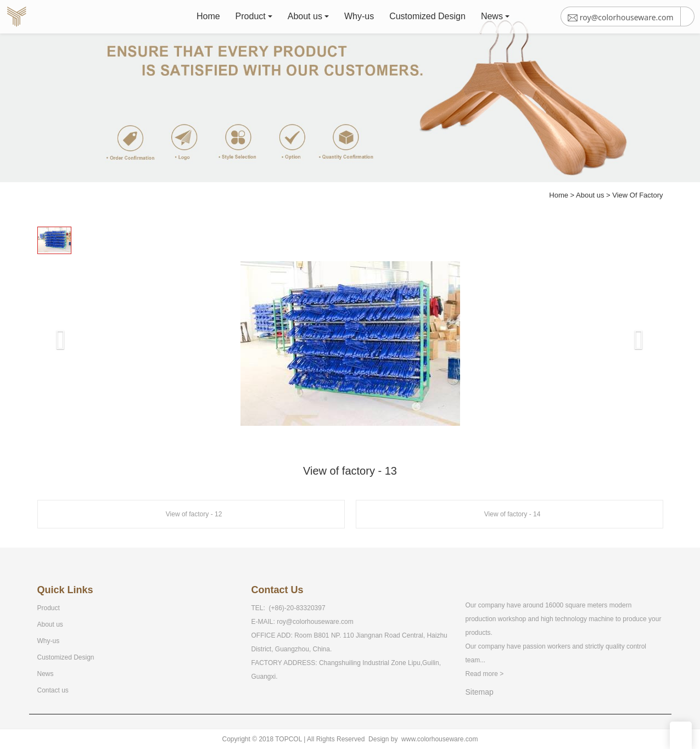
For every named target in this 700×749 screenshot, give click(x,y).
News (493, 19)
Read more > (485, 674)
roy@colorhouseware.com (315, 622)
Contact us (53, 690)
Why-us (360, 19)
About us (306, 19)
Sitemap (480, 692)
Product (252, 19)
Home (209, 19)
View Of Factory (637, 195)
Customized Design (429, 19)
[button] (53, 326)
